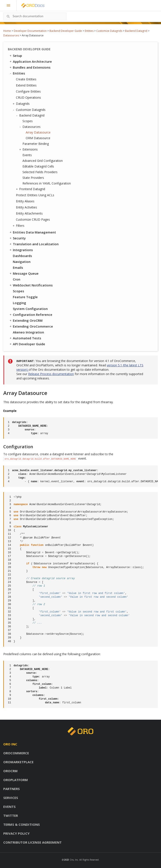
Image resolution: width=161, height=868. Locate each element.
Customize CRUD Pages (33, 219)
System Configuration (30, 309)
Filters (19, 226)
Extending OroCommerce (31, 326)
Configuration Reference (31, 315)
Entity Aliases (25, 201)
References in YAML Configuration (47, 183)
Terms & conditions (22, 824)
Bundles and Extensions (30, 67)
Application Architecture (30, 61)
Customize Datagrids (109, 31)
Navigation (22, 262)
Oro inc (10, 744)
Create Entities (26, 79)
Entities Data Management (32, 232)
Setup (15, 56)
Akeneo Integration (28, 332)
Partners (12, 789)
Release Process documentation (51, 374)
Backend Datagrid (136, 31)
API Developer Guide (27, 344)
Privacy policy (16, 833)
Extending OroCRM (26, 320)
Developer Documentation (30, 31)
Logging (19, 303)
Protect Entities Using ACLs (35, 195)
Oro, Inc (74, 860)
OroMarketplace (18, 762)
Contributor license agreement (32, 842)
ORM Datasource (38, 138)
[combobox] (35, 16)
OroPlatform (16, 780)
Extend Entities (26, 85)
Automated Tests (25, 338)
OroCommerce (16, 753)
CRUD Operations (28, 97)
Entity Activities (26, 207)
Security (17, 238)
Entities (89, 31)
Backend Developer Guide (66, 31)
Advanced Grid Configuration (43, 161)
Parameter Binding (36, 144)
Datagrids (22, 104)
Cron (17, 279)
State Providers (33, 178)
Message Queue (24, 273)
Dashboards (22, 256)
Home (7, 31)
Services (11, 798)
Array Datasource (38, 132)
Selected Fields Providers (40, 172)
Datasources (11, 35)
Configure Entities (28, 91)
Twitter (11, 816)
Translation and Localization (34, 244)
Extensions (29, 149)
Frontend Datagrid (31, 189)
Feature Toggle (25, 297)
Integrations (21, 250)
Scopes (28, 121)
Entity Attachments (29, 213)
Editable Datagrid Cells (38, 166)
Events (27, 155)
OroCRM (10, 771)
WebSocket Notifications (31, 285)
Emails (18, 267)
